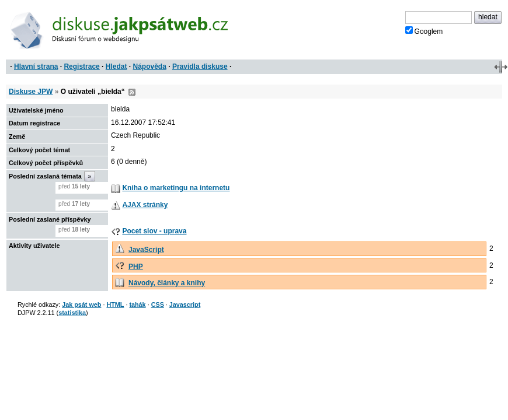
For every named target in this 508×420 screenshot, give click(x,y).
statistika (72, 313)
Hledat (116, 66)
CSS (158, 304)
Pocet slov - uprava (154, 231)
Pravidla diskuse (200, 66)
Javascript (185, 304)
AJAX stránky (145, 205)
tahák (137, 304)
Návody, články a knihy (167, 283)
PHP (136, 267)
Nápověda (150, 66)
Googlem (424, 31)
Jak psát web (81, 304)
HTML (115, 304)
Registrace (81, 66)
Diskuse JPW (31, 92)
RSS (132, 92)
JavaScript (146, 250)
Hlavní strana (36, 66)
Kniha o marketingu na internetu (176, 188)
